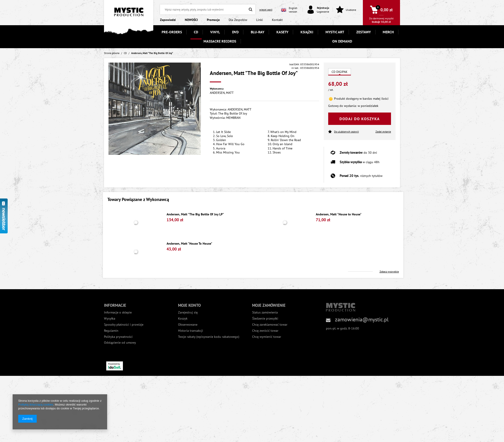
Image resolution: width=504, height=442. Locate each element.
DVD (235, 32)
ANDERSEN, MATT (222, 93)
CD (196, 32)
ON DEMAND (342, 41)
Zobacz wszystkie (389, 272)
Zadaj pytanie (383, 132)
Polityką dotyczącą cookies (36, 405)
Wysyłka (110, 319)
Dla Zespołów (238, 20)
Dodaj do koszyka (360, 119)
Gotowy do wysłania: (342, 106)
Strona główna (112, 53)
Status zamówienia (265, 312)
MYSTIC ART (335, 32)
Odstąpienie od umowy (120, 343)
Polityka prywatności (118, 337)
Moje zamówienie (269, 305)
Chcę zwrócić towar (265, 331)
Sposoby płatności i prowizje (124, 325)
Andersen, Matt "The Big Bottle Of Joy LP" (195, 214)
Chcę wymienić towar (267, 337)
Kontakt (277, 20)
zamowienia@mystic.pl (362, 319)
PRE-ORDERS (172, 32)
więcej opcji (266, 10)
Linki (260, 20)
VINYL (215, 32)
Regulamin (111, 331)
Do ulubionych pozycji (344, 132)
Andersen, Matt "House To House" (189, 244)
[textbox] (208, 9)
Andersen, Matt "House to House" (339, 214)
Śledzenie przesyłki (265, 319)
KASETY (282, 32)
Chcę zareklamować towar (270, 325)
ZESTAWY (364, 32)
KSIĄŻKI (307, 32)
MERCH (388, 32)
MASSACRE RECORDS (220, 41)
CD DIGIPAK (340, 72)
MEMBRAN (233, 118)
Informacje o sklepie (118, 312)
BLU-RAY (258, 32)
